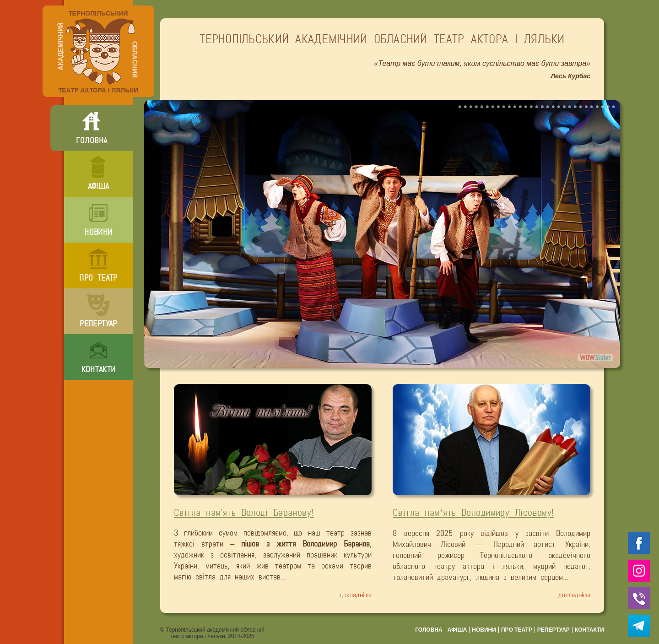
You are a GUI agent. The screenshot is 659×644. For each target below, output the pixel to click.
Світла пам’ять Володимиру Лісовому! (473, 512)
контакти (99, 369)
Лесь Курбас (570, 76)
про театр (98, 278)
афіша (99, 186)
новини (98, 232)
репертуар (98, 324)
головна (92, 141)
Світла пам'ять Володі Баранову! (244, 512)
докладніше (356, 595)
